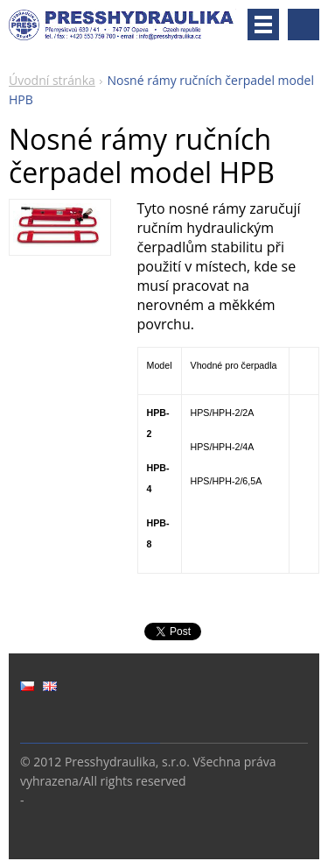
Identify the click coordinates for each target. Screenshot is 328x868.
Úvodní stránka (52, 80)
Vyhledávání (304, 25)
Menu (263, 25)
